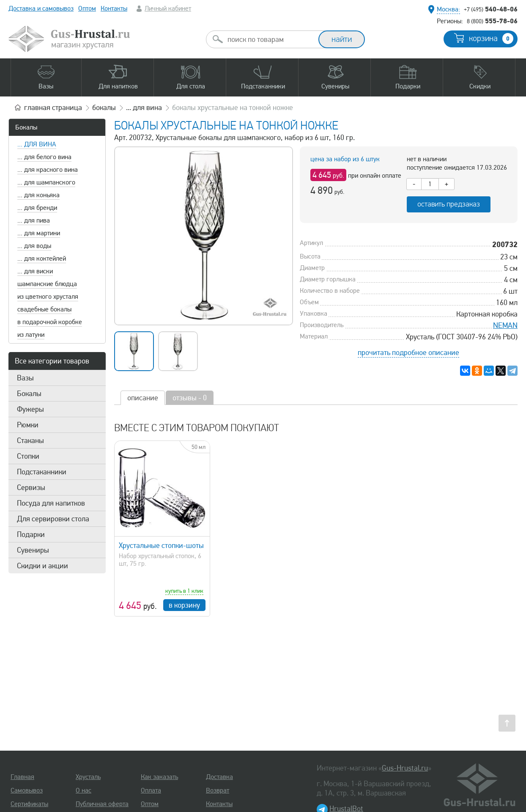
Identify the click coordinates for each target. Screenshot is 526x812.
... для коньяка (38, 195)
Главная (22, 777)
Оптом (87, 8)
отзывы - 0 (190, 398)
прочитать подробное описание (408, 352)
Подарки (31, 534)
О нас (84, 790)
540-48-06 (491, 9)
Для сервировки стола (53, 519)
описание (143, 398)
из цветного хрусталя (48, 297)
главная (53, 107)
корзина (491, 39)
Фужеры (30, 409)
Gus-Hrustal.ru (405, 768)
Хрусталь (88, 777)
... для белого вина (44, 157)
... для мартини (39, 233)
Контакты (114, 8)
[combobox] (270, 39)
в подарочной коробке (50, 322)
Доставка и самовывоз (41, 8)
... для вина (37, 144)
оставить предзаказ (449, 204)
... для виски (35, 271)
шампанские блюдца (47, 284)
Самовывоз (27, 790)
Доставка (219, 777)
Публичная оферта (102, 804)
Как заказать (159, 777)
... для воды (34, 246)
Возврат (218, 790)
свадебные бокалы (44, 309)
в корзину (184, 605)
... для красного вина (48, 170)
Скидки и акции (42, 566)
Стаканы (30, 440)
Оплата (151, 790)
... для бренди (37, 208)
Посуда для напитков (51, 503)
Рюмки (28, 425)
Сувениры (33, 550)
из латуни (31, 335)
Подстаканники (42, 472)
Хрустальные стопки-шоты (161, 545)
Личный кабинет (168, 8)
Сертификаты (29, 804)
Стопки (28, 456)
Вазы (25, 378)
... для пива (34, 220)
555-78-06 (492, 21)
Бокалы (26, 127)
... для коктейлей (42, 259)
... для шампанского (46, 182)
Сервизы (31, 487)
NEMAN (505, 325)
